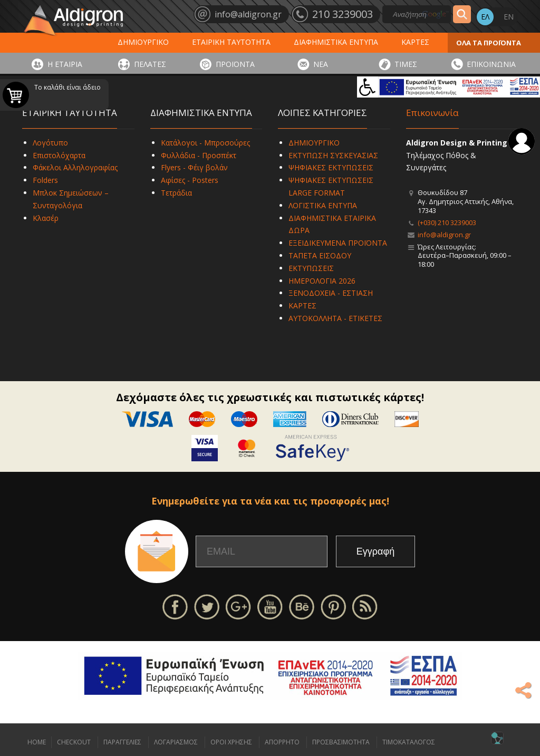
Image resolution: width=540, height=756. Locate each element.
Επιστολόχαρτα (59, 155)
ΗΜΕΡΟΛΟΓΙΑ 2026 (322, 281)
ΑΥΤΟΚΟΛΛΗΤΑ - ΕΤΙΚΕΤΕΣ (335, 318)
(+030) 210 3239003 (447, 222)
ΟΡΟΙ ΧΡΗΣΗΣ (231, 742)
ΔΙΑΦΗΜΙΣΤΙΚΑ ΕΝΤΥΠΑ (336, 42)
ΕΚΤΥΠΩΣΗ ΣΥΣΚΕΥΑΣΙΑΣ (333, 155)
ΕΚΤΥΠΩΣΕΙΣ (311, 268)
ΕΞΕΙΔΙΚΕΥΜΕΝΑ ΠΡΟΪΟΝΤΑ (338, 243)
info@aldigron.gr (444, 235)
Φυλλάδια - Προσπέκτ (199, 155)
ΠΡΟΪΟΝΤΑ (235, 64)
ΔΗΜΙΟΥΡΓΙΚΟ (143, 42)
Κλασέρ (46, 218)
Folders (45, 180)
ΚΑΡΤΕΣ (415, 42)
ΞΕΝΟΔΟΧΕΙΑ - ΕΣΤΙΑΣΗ (331, 293)
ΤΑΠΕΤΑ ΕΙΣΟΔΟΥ (320, 255)
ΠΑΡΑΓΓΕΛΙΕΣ (122, 742)
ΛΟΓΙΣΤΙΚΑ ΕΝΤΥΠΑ (323, 205)
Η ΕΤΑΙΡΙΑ (65, 64)
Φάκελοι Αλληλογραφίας (75, 167)
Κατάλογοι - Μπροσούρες (205, 143)
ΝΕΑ (321, 64)
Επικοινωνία (432, 113)
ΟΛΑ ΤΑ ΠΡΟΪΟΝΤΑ (489, 43)
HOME (37, 742)
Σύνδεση (522, 141)
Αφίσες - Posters (190, 180)
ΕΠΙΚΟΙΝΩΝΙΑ (491, 64)
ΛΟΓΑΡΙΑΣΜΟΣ (176, 742)
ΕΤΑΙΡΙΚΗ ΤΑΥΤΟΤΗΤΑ (231, 42)
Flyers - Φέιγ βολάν (194, 167)
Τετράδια (176, 193)
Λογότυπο (50, 143)
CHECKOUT (74, 742)
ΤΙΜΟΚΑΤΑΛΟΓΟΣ (409, 742)
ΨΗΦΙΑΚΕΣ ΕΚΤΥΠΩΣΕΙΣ (331, 167)
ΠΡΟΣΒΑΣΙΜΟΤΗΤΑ (341, 742)
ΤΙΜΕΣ (406, 64)
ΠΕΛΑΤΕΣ (150, 64)
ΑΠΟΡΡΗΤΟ (282, 742)
